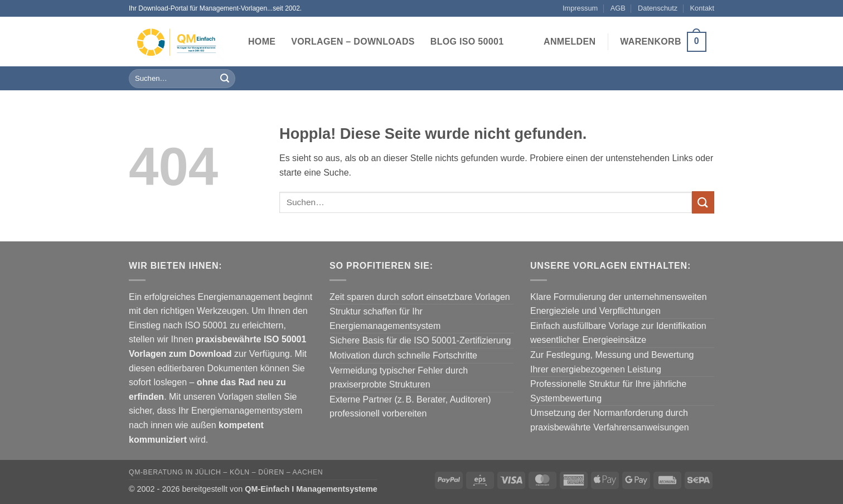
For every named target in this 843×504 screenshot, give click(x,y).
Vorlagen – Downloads (353, 42)
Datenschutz (658, 8)
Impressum (580, 8)
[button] (570, 42)
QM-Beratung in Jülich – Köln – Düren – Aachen (226, 472)
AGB (618, 8)
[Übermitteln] (225, 79)
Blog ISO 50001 (467, 42)
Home (262, 42)
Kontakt (702, 8)
